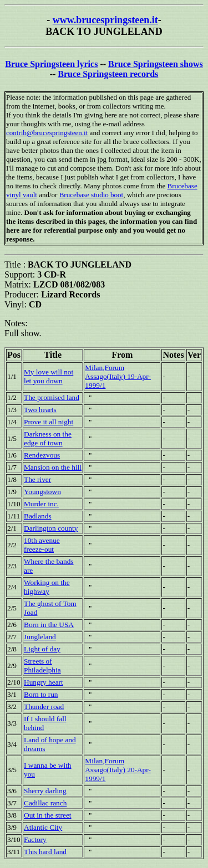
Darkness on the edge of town (48, 438)
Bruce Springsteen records (108, 74)
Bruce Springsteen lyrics (51, 64)
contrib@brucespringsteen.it (47, 133)
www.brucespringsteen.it (105, 20)
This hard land (45, 852)
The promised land (52, 397)
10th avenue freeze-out (42, 545)
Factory (35, 839)
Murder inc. (41, 504)
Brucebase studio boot (92, 195)
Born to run (41, 694)
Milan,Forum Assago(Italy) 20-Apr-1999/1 (118, 770)
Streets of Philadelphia (42, 666)
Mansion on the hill (53, 467)
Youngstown (42, 492)
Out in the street (48, 815)
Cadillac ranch (45, 803)
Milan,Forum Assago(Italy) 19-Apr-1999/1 (118, 376)
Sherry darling (45, 791)
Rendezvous (42, 455)
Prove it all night (49, 422)
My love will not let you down (49, 376)
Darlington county (51, 528)
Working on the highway (47, 587)
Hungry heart (44, 682)
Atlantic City (43, 827)
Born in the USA (49, 625)
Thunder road (44, 707)
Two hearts (40, 410)
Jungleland (40, 637)
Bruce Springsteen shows (156, 64)
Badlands (38, 516)
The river (37, 479)
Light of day (42, 649)
